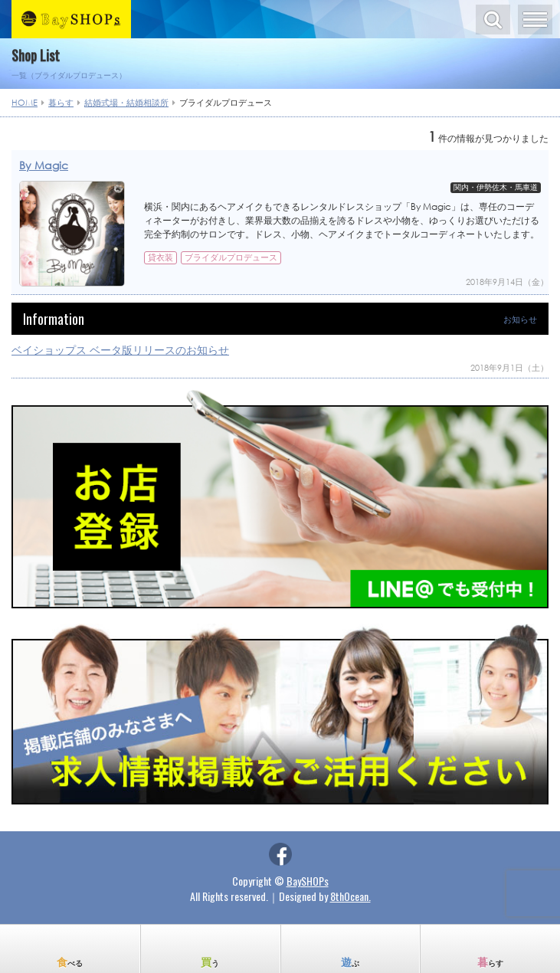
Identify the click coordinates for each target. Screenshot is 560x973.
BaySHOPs (308, 881)
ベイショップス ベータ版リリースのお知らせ (120, 350)
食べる (70, 961)
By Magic (44, 165)
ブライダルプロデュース (231, 257)
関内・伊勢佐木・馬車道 (496, 188)
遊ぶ (350, 961)
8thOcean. (350, 896)
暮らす (490, 961)
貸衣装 (160, 257)
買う (210, 961)
